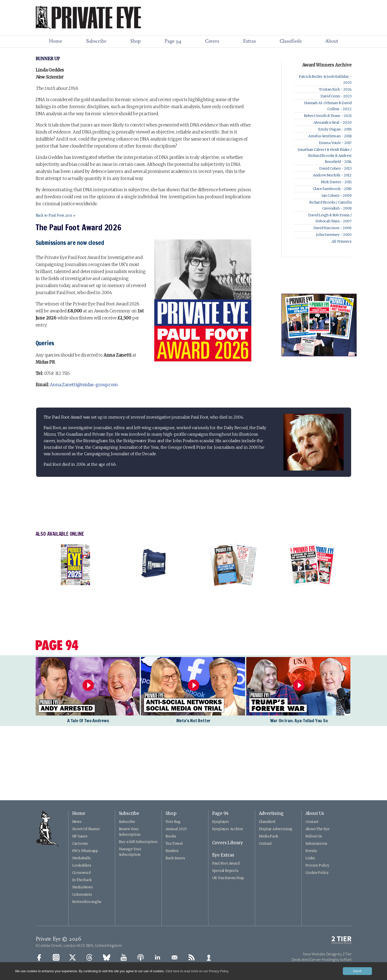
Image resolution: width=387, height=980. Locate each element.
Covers (212, 41)
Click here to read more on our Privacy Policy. (197, 971)
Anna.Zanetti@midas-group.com (84, 385)
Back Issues (175, 858)
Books (171, 836)
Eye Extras (223, 855)
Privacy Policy (317, 865)
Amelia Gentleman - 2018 (330, 136)
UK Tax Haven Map (228, 878)
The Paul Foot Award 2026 (79, 227)
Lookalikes (82, 865)
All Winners (342, 241)
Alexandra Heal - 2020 (333, 122)
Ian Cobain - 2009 (337, 195)
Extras (249, 41)
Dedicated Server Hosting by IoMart (321, 959)
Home (56, 41)
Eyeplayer (221, 822)
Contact (265, 843)
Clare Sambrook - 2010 (332, 189)
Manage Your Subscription (130, 852)
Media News (83, 887)
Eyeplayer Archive (228, 829)
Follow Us (314, 836)
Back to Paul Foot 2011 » (55, 216)
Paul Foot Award (226, 863)
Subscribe (96, 41)
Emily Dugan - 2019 (335, 129)
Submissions (316, 843)
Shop (135, 41)
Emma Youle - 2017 (335, 143)
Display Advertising (276, 829)
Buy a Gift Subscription (138, 842)
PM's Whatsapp (85, 851)
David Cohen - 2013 (335, 168)
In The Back (82, 880)
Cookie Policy (317, 873)
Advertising (271, 813)
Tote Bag (173, 822)
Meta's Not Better (194, 721)
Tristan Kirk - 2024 (335, 89)
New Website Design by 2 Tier (327, 954)
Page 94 (173, 41)
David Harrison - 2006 (333, 228)
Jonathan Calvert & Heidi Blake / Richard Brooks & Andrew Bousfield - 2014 (325, 156)
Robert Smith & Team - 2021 (328, 116)
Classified (267, 822)
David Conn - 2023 (336, 96)
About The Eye (318, 829)
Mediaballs (82, 858)
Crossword (81, 873)
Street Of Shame (86, 829)
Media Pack (268, 836)
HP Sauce (80, 836)
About (332, 41)
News (77, 822)
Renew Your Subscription (130, 832)
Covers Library (228, 843)
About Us (315, 813)
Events (311, 851)
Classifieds (291, 41)
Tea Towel (174, 843)
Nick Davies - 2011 (336, 182)
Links (310, 858)
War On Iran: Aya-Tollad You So (299, 721)
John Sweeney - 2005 (334, 235)
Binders (172, 851)
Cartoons (80, 843)
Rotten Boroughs (87, 902)
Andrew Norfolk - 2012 (332, 175)
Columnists (82, 894)
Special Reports (225, 871)
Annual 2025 (176, 829)
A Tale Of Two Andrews (88, 721)
